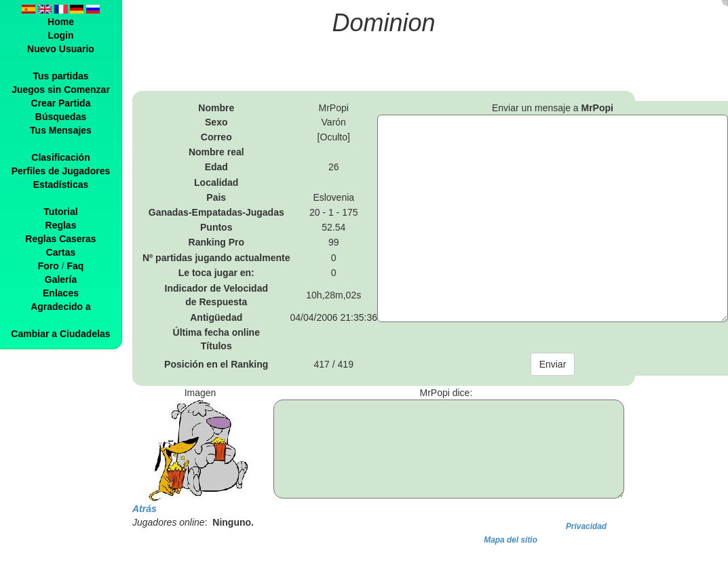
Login (60, 35)
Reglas (61, 225)
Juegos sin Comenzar (61, 90)
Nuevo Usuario (61, 49)
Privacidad (586, 526)
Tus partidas (60, 76)
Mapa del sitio (511, 540)
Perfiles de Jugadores (61, 171)
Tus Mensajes (61, 130)
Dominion (384, 23)
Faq (75, 266)
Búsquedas (61, 117)
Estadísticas (61, 184)
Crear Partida (61, 103)
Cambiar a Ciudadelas (60, 334)
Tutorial (60, 212)
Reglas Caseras (60, 239)
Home (61, 22)
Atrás (145, 509)
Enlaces (61, 293)
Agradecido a (61, 307)
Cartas (61, 252)
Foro (49, 266)
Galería (61, 279)
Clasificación (60, 157)
